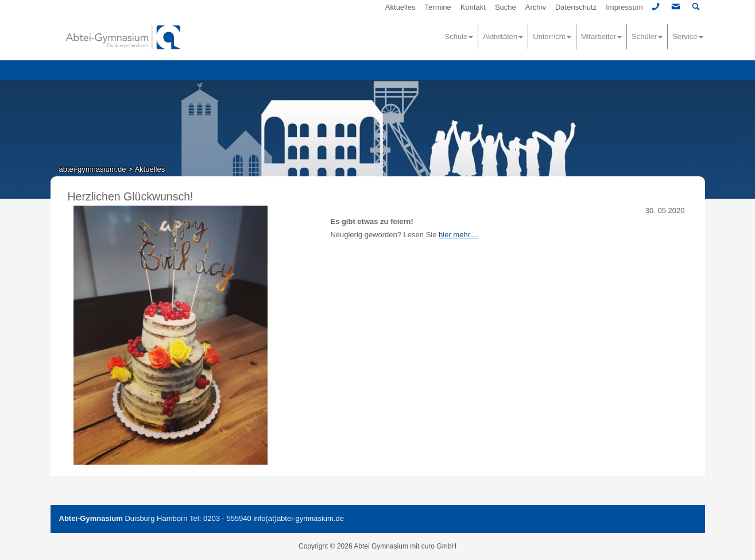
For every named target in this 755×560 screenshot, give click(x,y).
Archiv (536, 7)
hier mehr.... (458, 235)
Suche (506, 7)
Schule (459, 36)
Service (688, 36)
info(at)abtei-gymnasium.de (299, 518)
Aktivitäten (503, 36)
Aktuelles (400, 7)
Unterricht (552, 36)
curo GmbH (439, 546)
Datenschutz (576, 7)
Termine (438, 7)
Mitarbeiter (601, 36)
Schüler (647, 36)
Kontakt (473, 7)
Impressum (624, 7)
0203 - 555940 (227, 518)
